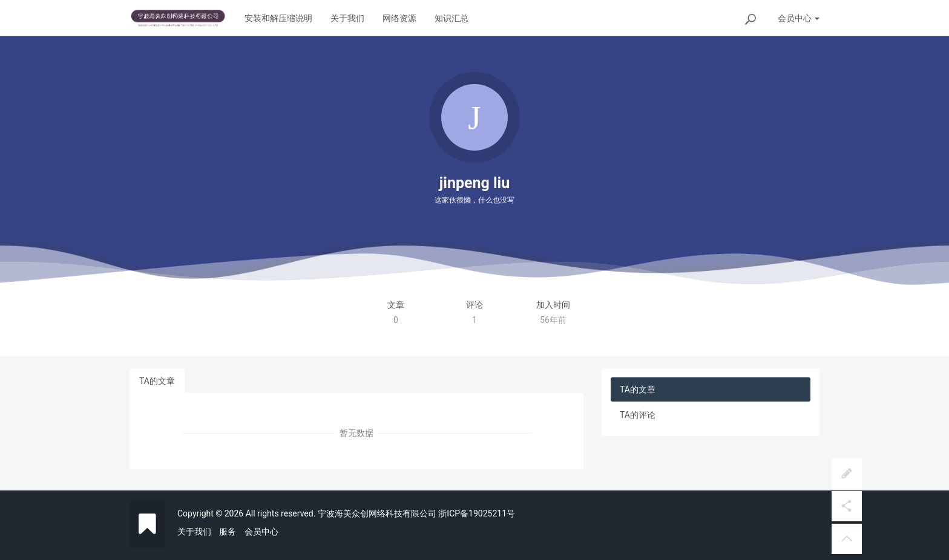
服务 (228, 532)
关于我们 (347, 18)
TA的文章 (157, 381)
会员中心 (261, 532)
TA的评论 (638, 415)
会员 (799, 18)
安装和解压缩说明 (278, 18)
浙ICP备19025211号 (477, 513)
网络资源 (399, 18)
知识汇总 (452, 18)
